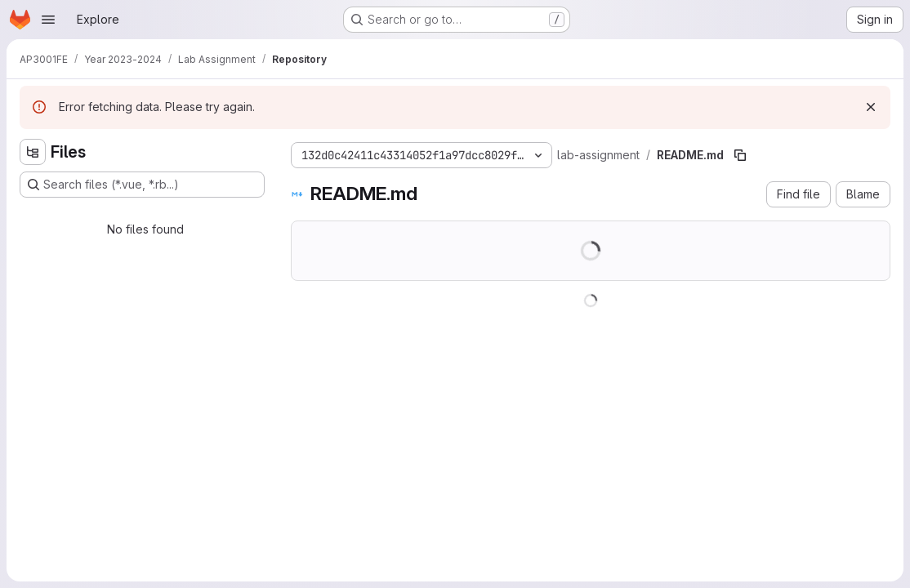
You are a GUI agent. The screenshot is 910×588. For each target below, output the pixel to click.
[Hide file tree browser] (33, 152)
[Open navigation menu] (48, 20)
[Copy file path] (740, 155)
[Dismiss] (871, 107)
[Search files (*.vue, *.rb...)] (142, 185)
